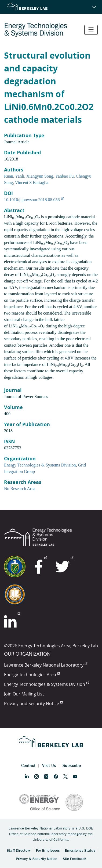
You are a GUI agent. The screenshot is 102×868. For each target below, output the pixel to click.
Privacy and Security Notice (33, 703)
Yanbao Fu (65, 176)
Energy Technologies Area (32, 675)
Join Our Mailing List (24, 694)
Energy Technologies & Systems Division (40, 465)
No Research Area (20, 489)
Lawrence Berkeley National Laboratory (46, 665)
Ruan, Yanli (14, 176)
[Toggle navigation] (91, 30)
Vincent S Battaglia (32, 183)
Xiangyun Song (40, 176)
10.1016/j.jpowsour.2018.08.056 (34, 200)
